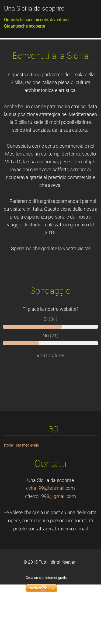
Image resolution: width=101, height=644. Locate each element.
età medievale (27, 485)
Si (46, 359)
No (46, 376)
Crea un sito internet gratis (46, 618)
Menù (86, 12)
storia (8, 485)
